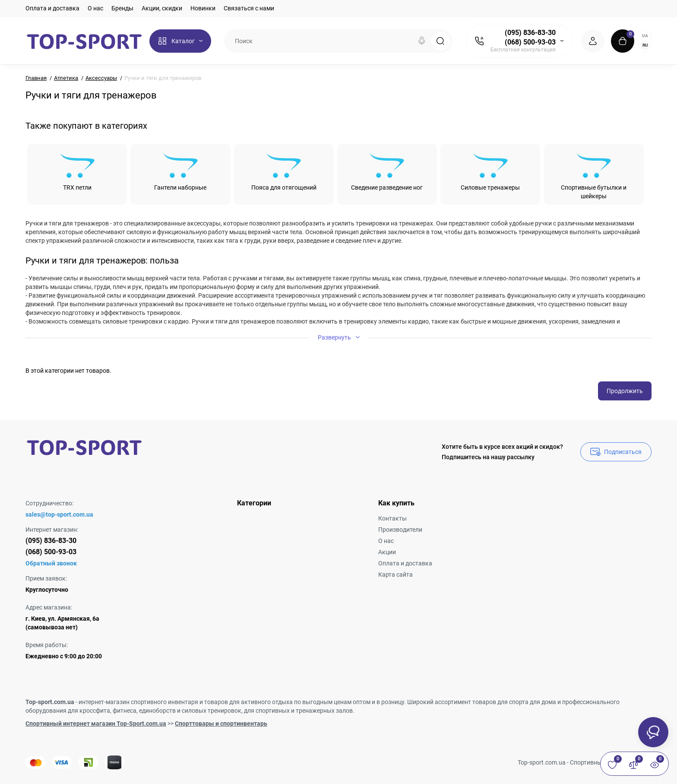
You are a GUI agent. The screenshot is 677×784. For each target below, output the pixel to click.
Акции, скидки (162, 8)
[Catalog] (180, 41)
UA (645, 36)
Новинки (203, 8)
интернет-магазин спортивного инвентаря (138, 702)
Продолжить (625, 391)
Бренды (122, 8)
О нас (95, 8)
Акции (387, 552)
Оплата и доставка (52, 8)
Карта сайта (395, 575)
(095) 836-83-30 (530, 33)
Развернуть (339, 337)
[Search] (422, 41)
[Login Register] (593, 41)
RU (645, 45)
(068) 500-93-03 (530, 42)
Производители (400, 530)
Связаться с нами (249, 8)
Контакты (392, 518)
